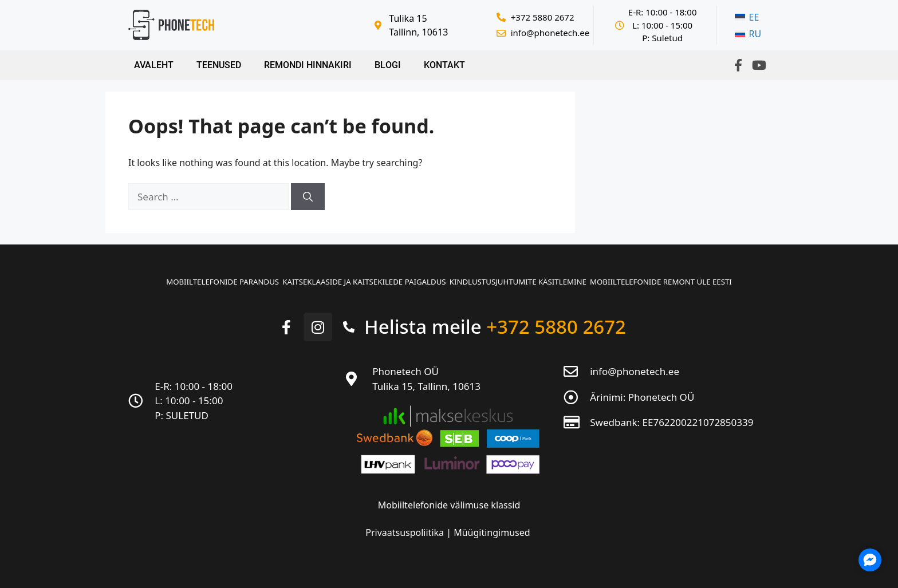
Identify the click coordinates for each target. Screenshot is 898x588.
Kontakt (444, 65)
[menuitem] (748, 17)
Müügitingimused (492, 527)
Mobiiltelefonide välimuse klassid (449, 500)
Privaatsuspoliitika (406, 527)
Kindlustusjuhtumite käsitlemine (527, 279)
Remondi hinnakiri (308, 65)
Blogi (388, 65)
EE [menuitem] (754, 17)
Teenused (219, 65)
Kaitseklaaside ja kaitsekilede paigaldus (354, 279)
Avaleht (154, 65)
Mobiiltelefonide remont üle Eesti (689, 279)
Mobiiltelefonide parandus (194, 279)
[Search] (308, 197)
